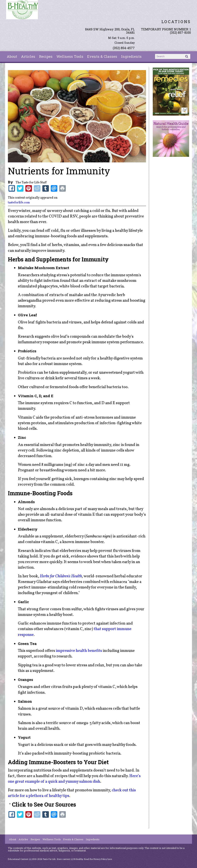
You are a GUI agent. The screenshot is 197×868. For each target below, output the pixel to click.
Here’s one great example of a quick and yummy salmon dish (74, 779)
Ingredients (131, 56)
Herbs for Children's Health (61, 576)
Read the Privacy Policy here (98, 859)
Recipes (46, 56)
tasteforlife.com (19, 203)
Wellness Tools (70, 56)
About (12, 56)
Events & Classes (102, 56)
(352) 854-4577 (124, 48)
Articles (28, 56)
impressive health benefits (79, 651)
